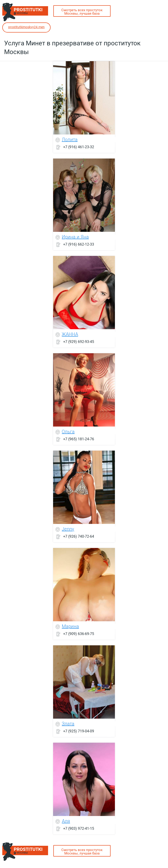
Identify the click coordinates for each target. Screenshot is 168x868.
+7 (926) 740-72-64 (79, 536)
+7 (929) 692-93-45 (79, 341)
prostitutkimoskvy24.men (26, 27)
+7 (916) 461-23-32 (79, 147)
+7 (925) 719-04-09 (79, 731)
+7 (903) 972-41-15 (79, 828)
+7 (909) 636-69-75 (79, 634)
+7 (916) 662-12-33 (79, 244)
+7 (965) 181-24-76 (79, 439)
